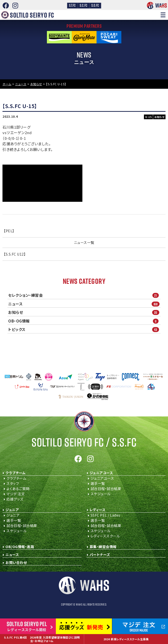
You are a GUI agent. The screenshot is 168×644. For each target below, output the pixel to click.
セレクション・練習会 (84, 295)
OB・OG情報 (84, 321)
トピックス (84, 330)
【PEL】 (9, 231)
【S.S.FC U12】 (15, 254)
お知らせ (84, 312)
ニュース (84, 304)
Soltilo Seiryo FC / (84, 442)
